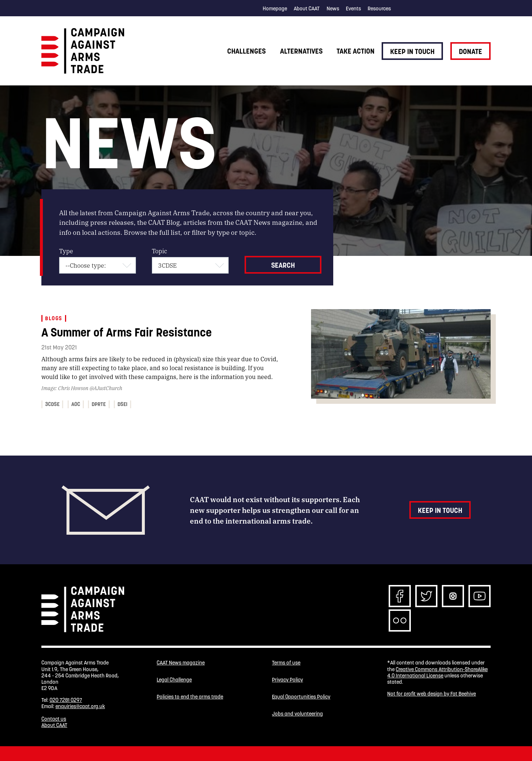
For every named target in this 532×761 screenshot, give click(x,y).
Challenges (246, 51)
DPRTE (99, 404)
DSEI (122, 404)
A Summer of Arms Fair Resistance (127, 332)
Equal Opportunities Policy (301, 697)
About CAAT (307, 9)
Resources (379, 9)
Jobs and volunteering (297, 714)
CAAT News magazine (181, 663)
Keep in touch (412, 51)
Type (66, 251)
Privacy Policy (287, 680)
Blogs (54, 318)
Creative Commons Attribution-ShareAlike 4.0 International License (437, 672)
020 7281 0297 (66, 700)
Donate (470, 51)
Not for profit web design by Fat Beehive (432, 694)
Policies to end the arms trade (190, 697)
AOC (76, 404)
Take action (356, 51)
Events (353, 9)
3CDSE (52, 404)
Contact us (54, 719)
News (333, 9)
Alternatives (301, 51)
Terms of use (286, 663)
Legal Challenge (174, 680)
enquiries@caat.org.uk (80, 706)
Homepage (275, 9)
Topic (159, 251)
